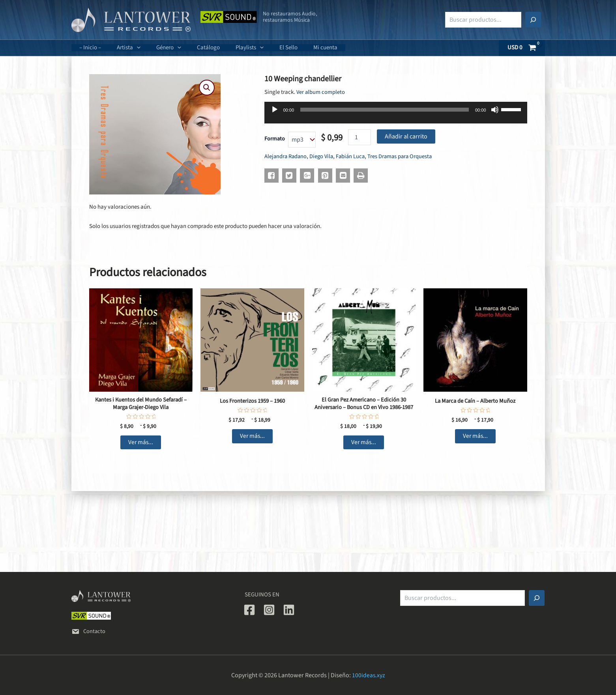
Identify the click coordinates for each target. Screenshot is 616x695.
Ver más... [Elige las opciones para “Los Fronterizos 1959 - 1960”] (252, 437)
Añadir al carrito (406, 136)
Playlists (232, 48)
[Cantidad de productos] (359, 137)
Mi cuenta (300, 48)
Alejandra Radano (286, 156)
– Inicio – (88, 48)
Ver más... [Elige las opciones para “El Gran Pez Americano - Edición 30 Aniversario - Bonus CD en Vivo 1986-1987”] (364, 443)
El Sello (267, 48)
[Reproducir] (275, 110)
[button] (207, 88)
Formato (275, 139)
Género (159, 48)
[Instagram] (269, 610)
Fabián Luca (354, 156)
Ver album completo (321, 92)
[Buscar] (533, 20)
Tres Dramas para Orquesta (404, 156)
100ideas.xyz (368, 675)
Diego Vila (324, 156)
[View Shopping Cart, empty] (522, 48)
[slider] (385, 110)
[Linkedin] (289, 610)
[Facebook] (249, 610)
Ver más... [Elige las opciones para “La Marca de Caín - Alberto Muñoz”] (475, 437)
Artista (123, 48)
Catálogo (195, 48)
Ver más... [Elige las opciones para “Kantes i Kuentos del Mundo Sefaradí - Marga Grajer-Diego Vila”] (141, 443)
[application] (131, 48)
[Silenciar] (495, 110)
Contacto (89, 631)
